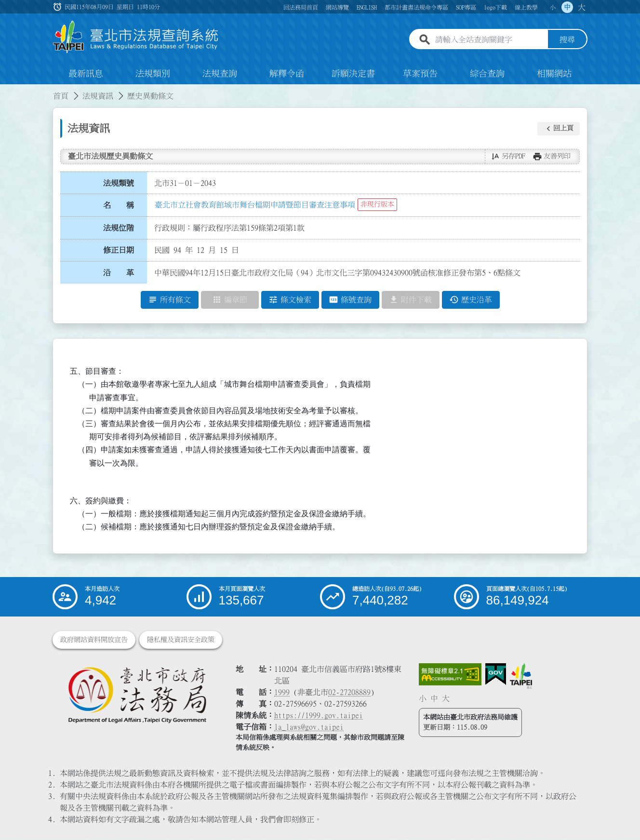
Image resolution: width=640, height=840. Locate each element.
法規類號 (119, 183)
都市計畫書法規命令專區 (416, 7)
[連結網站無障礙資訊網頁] (450, 675)
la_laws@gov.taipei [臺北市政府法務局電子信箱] (309, 727)
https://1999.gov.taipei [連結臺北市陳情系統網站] (319, 716)
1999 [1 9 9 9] (282, 693)
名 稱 (119, 206)
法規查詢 (220, 74)
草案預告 (420, 74)
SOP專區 (466, 7)
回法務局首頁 (301, 7)
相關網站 (554, 74)
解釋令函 (287, 74)
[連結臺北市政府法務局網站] (137, 695)
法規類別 (153, 74)
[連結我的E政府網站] (496, 675)
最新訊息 (86, 74)
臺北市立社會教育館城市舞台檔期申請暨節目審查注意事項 (255, 205)
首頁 (61, 96)
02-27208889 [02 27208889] (349, 693)
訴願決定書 (353, 74)
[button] (559, 129)
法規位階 (119, 228)
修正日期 (119, 250)
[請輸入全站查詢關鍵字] (490, 40)
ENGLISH (367, 7)
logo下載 (495, 7)
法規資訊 (98, 96)
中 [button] (567, 7)
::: (6, 91)
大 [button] (582, 7)
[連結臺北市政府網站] (521, 676)
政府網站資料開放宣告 (94, 640)
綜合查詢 (487, 74)
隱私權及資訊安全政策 (181, 640)
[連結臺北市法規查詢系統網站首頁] (136, 37)
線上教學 (526, 7)
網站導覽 (337, 7)
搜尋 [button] (567, 40)
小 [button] (553, 7)
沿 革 (119, 273)
